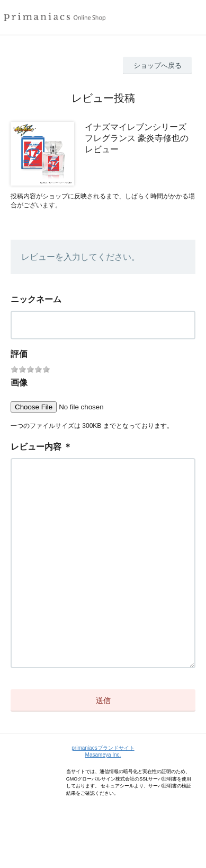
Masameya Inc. (103, 797)
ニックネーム (36, 299)
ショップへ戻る (158, 65)
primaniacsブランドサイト (103, 790)
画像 (19, 383)
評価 (19, 354)
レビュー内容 (36, 447)
